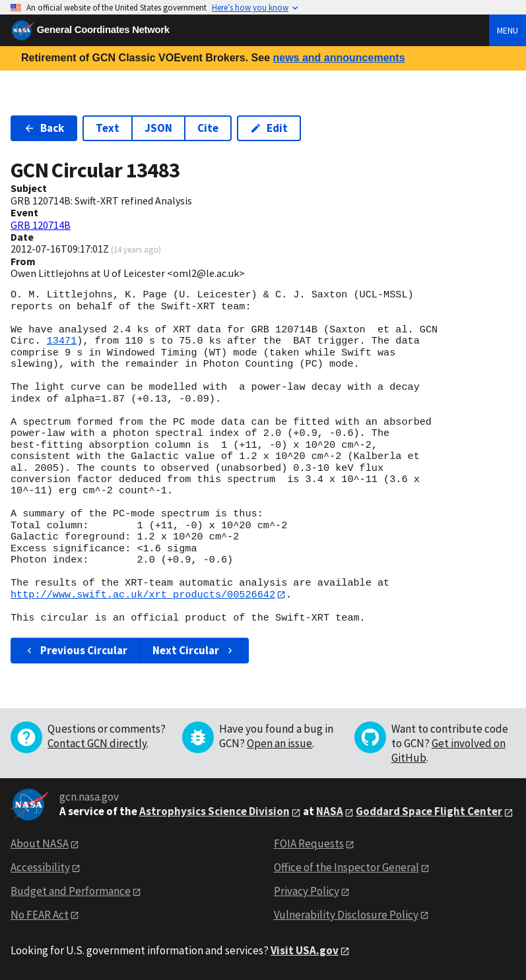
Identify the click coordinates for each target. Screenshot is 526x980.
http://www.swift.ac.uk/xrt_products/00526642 (143, 595)
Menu (508, 30)
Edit (269, 128)
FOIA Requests (309, 844)
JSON (158, 128)
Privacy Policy (307, 891)
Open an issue (279, 744)
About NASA (40, 844)
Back (44, 128)
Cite (208, 128)
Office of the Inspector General (346, 867)
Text (108, 128)
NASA (330, 812)
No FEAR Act (40, 915)
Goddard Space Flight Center (429, 812)
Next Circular (194, 650)
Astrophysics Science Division (214, 812)
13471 (62, 341)
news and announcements (339, 58)
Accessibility (40, 867)
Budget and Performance (71, 891)
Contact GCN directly (97, 744)
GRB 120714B (41, 225)
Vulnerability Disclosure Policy (346, 915)
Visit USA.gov (305, 950)
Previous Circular (76, 650)
